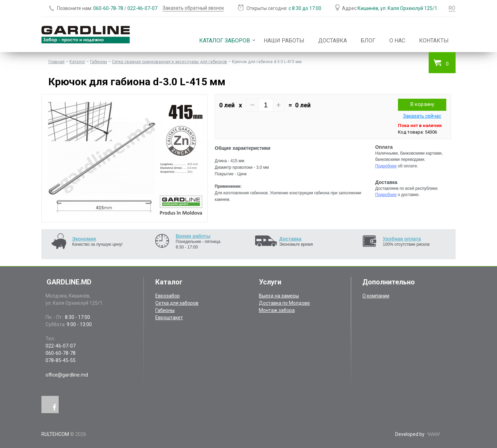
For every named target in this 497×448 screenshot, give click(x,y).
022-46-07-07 (142, 8)
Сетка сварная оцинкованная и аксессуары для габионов (169, 62)
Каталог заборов (225, 41)
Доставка (333, 41)
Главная (56, 62)
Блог (368, 41)
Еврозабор (168, 296)
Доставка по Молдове (284, 303)
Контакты (434, 41)
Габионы (99, 62)
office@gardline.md (67, 375)
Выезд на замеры (279, 296)
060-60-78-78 (108, 8)
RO (452, 8)
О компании (376, 296)
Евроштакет (169, 318)
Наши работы (284, 41)
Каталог (77, 62)
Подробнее (386, 166)
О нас (397, 41)
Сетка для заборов (177, 303)
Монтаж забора (277, 310)
